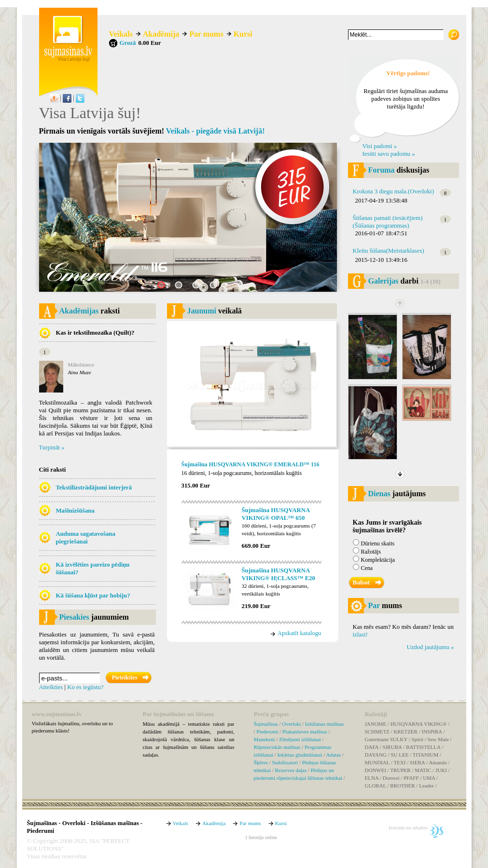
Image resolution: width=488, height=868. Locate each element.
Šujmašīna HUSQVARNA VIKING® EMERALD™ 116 (251, 464)
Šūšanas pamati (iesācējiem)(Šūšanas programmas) (388, 222)
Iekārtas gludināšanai (300, 755)
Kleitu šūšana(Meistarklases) (389, 251)
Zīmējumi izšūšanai (300, 739)
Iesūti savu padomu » (389, 154)
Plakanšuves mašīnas (305, 732)
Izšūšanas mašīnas (324, 724)
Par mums (206, 34)
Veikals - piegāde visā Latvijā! (216, 131)
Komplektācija (378, 560)
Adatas (334, 755)
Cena (367, 568)
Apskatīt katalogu (300, 633)
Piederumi (267, 732)
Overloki (291, 724)
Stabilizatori (285, 762)
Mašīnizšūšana (75, 511)
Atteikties (51, 687)
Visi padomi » (380, 146)
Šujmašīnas (266, 724)
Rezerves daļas (291, 770)
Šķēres (261, 762)
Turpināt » (52, 448)
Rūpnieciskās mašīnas (277, 747)
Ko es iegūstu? (85, 687)
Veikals (121, 34)
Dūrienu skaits (378, 543)
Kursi (243, 34)
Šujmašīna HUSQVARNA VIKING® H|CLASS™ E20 (279, 574)
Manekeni (265, 739)
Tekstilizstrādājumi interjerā (94, 488)
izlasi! (360, 635)
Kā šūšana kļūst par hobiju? (93, 596)
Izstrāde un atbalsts (408, 828)
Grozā (128, 43)
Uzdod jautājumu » (430, 647)
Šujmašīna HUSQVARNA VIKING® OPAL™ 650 (276, 514)
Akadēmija (161, 34)
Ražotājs (371, 552)
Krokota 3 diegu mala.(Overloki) (393, 191)
